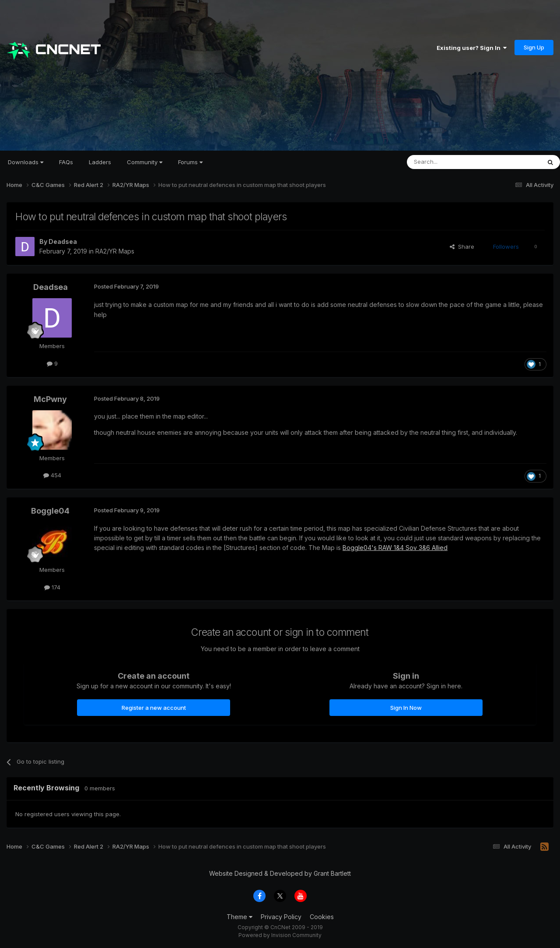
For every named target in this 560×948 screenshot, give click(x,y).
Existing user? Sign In (472, 48)
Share (462, 247)
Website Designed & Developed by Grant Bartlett (280, 873)
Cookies (322, 917)
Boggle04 (50, 511)
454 (52, 475)
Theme (240, 917)
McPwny (50, 399)
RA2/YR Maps (115, 251)
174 (52, 587)
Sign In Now (406, 708)
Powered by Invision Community (280, 935)
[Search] (451, 162)
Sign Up (534, 47)
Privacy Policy (281, 917)
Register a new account (154, 708)
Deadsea (63, 241)
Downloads (26, 162)
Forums (190, 162)
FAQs (66, 162)
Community (145, 162)
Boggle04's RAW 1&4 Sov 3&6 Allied (395, 548)
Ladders (100, 162)
